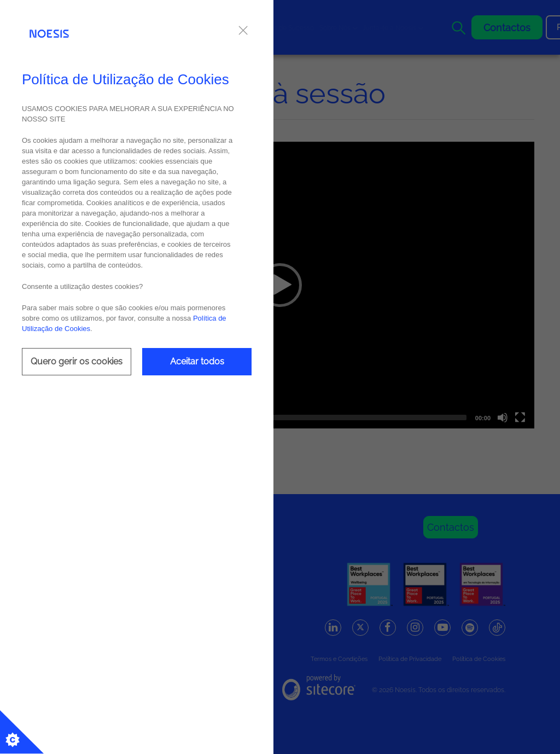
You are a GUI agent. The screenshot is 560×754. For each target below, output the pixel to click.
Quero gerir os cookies (77, 361)
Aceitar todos (197, 361)
